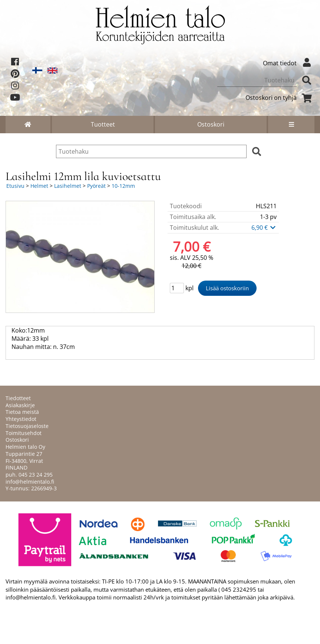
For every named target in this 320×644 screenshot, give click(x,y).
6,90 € (264, 228)
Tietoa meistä (22, 412)
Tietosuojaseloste (27, 426)
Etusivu (15, 186)
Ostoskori (211, 124)
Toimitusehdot (24, 433)
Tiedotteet (18, 398)
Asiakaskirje (20, 405)
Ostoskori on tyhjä (280, 98)
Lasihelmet (68, 186)
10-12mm (123, 186)
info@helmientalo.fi (30, 482)
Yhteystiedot (21, 419)
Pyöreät (96, 186)
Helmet (39, 186)
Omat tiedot (289, 63)
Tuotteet (103, 124)
